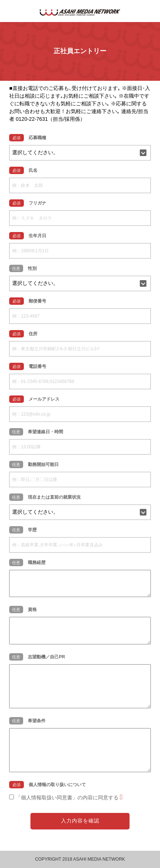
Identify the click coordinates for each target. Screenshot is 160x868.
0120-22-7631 (32, 119)
